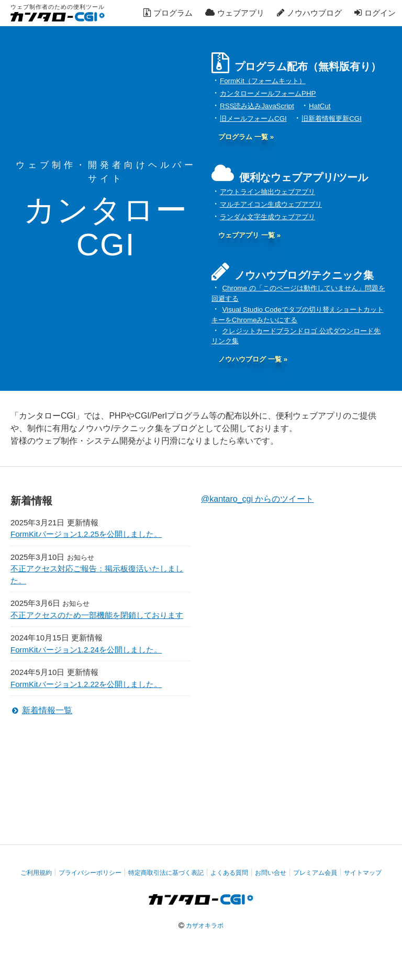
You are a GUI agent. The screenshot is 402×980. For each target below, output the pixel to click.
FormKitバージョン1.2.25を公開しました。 (86, 534)
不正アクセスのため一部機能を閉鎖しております (97, 615)
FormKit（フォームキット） (263, 81)
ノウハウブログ (309, 13)
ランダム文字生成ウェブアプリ (267, 217)
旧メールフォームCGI (253, 119)
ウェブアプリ (234, 13)
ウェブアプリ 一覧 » (249, 235)
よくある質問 (229, 873)
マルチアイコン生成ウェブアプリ (271, 204)
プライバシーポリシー (90, 873)
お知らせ (81, 557)
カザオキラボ (205, 926)
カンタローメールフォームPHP (268, 93)
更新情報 (83, 522)
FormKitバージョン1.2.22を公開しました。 (86, 684)
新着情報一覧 (47, 710)
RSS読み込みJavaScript (257, 106)
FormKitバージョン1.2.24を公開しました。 (86, 650)
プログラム (168, 13)
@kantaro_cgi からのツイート (257, 499)
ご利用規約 (36, 873)
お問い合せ (271, 873)
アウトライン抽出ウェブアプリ (267, 192)
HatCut (320, 106)
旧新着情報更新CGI (332, 119)
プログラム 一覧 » (246, 137)
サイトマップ (363, 873)
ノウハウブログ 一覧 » (253, 359)
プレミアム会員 (315, 873)
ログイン (375, 13)
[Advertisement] (201, 764)
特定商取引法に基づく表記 (166, 873)
